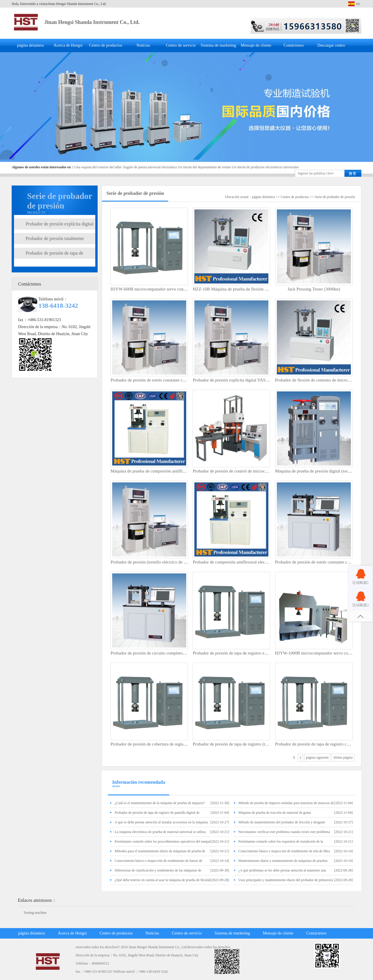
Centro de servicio (181, 45)
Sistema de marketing (218, 45)
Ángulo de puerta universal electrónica (150, 167)
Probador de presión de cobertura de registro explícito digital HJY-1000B (174, 744)
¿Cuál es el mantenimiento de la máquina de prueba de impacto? (160, 803)
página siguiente (317, 757)
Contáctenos (294, 45)
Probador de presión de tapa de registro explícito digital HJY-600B (251, 653)
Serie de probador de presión (335, 197)
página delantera (30, 45)
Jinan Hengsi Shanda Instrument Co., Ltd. (92, 22)
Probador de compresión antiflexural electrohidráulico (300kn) (247, 562)
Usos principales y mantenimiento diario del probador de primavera (286, 880)
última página (343, 757)
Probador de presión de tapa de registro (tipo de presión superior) (250, 744)
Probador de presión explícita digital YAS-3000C (236, 380)
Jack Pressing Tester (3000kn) (314, 289)
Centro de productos (106, 45)
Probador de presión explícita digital (60, 224)
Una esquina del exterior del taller (98, 167)
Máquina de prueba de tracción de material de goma (275, 813)
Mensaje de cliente (256, 45)
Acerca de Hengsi (68, 45)
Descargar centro (331, 45)
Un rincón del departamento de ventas (204, 167)
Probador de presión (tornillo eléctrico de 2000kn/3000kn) (161, 562)
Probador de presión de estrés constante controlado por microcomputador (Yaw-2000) (185, 380)
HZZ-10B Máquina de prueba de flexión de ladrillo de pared (246, 289)
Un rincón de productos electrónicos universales (265, 167)
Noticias (143, 45)
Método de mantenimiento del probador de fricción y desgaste (282, 822)
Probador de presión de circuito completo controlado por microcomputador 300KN (183, 653)
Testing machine (35, 913)
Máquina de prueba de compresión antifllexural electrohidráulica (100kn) (175, 471)
